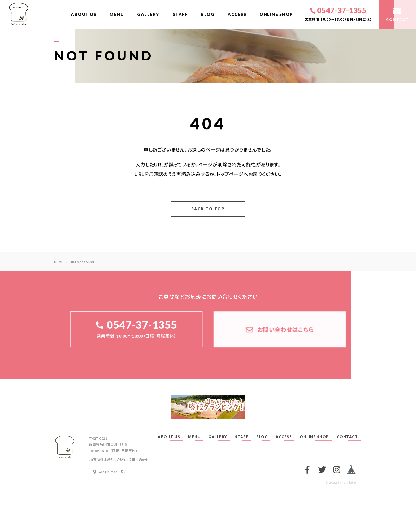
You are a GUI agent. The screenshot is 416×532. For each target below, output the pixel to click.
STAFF (180, 14)
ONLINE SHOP (276, 14)
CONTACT (348, 437)
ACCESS (237, 14)
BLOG (208, 14)
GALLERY (148, 14)
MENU (117, 14)
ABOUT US (84, 14)
